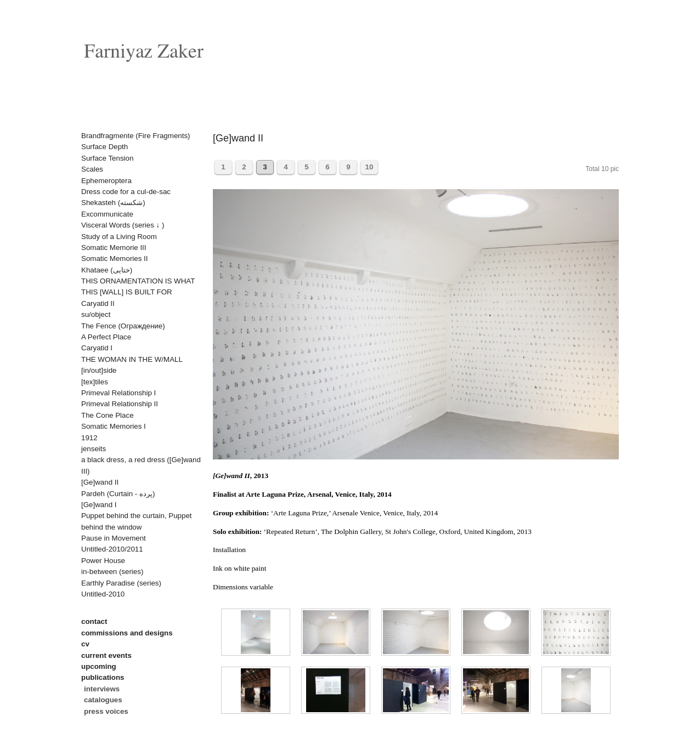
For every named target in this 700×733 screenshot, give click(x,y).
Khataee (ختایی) (107, 270)
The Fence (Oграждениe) (123, 326)
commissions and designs (127, 633)
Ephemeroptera (106, 181)
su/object (96, 314)
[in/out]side (99, 370)
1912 (89, 438)
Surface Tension (107, 158)
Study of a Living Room (119, 237)
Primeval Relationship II (120, 404)
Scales (92, 169)
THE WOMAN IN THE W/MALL (132, 359)
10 (369, 167)
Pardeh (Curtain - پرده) (118, 494)
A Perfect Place (106, 337)
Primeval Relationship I (118, 393)
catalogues (103, 700)
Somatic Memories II (114, 258)
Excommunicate (107, 214)
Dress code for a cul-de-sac (126, 192)
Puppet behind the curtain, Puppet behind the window (137, 521)
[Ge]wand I (99, 505)
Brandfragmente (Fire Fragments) (136, 136)
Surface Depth (105, 147)
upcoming (99, 666)
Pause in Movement (114, 538)
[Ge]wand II (100, 482)
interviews (102, 689)
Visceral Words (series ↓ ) (123, 225)
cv (85, 644)
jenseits (94, 449)
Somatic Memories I (114, 426)
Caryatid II (98, 303)
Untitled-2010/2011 (112, 549)
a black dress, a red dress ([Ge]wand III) (141, 465)
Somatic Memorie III (114, 248)
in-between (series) (112, 572)
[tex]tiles (95, 382)
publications (103, 677)
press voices (106, 711)
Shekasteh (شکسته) (113, 203)
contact (94, 621)
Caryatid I (97, 348)
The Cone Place (108, 415)
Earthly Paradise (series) (121, 583)
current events (106, 655)
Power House (103, 561)
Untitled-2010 (103, 594)
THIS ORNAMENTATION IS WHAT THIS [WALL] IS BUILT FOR (138, 286)
